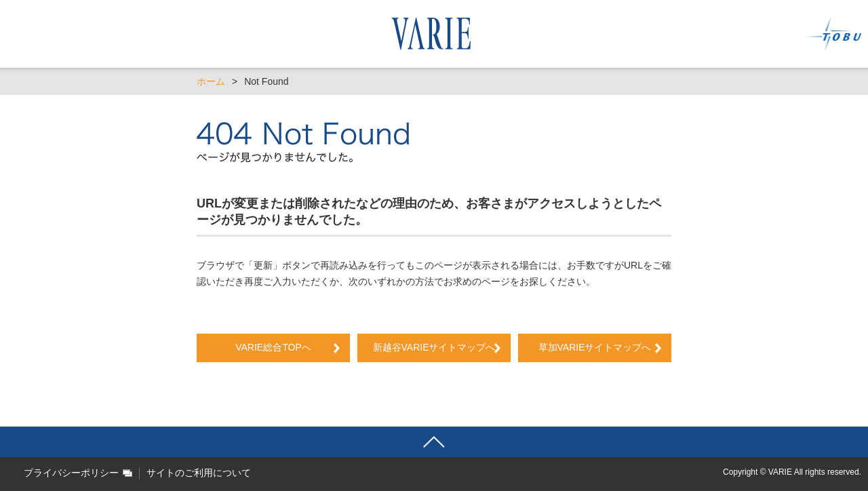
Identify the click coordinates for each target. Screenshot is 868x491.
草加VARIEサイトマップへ (595, 347)
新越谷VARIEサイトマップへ (439, 347)
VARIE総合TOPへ (273, 347)
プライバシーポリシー (71, 473)
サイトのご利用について (199, 473)
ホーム (211, 81)
